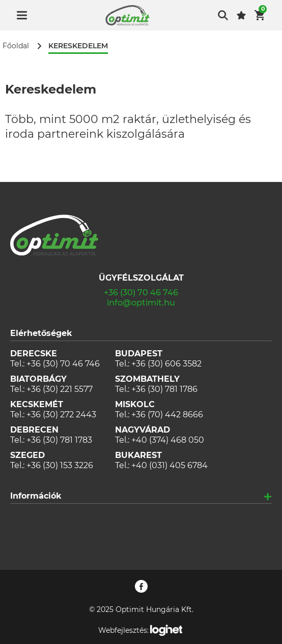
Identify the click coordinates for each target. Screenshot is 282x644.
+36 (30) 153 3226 (60, 465)
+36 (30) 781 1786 (164, 389)
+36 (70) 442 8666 (167, 415)
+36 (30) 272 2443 (61, 415)
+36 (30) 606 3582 (166, 364)
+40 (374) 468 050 (168, 440)
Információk (36, 496)
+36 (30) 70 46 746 (141, 293)
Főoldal (16, 46)
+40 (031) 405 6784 (170, 465)
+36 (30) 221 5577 (60, 389)
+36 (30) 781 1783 (59, 440)
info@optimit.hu (141, 303)
